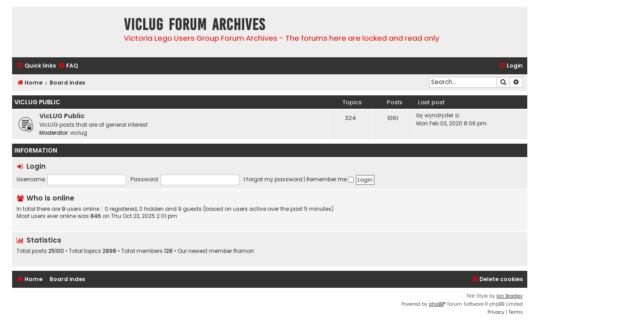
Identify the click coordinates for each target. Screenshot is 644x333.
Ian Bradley (510, 296)
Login (36, 166)
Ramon (244, 251)
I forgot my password (273, 179)
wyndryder (439, 115)
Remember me (330, 179)
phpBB (436, 304)
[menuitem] (68, 66)
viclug (79, 133)
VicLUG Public (37, 102)
